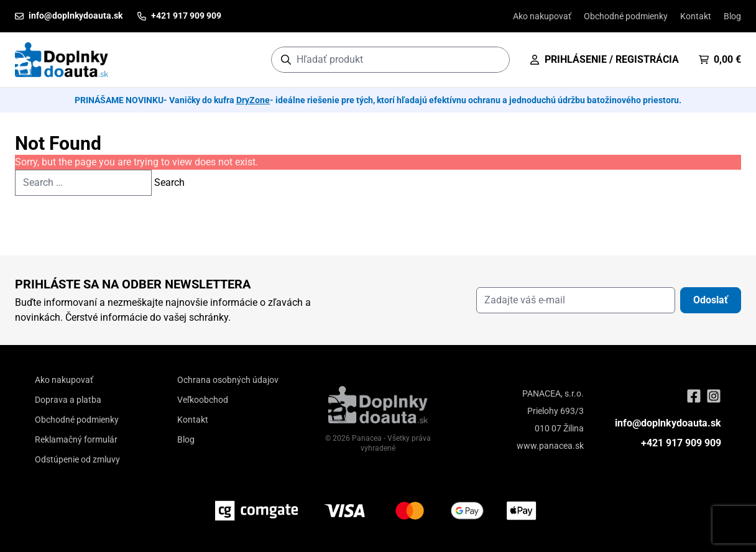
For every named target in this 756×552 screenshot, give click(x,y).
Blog (732, 16)
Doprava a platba (68, 400)
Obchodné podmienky (626, 16)
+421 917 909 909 (681, 443)
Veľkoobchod (203, 400)
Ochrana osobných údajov (228, 380)
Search (169, 182)
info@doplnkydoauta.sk (668, 423)
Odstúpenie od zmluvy (77, 459)
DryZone (253, 100)
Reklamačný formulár (76, 439)
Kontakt (696, 16)
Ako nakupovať (542, 16)
